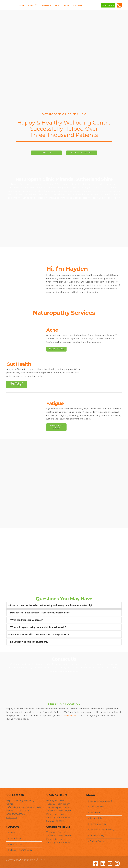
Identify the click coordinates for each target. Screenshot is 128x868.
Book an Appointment (100, 801)
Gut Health (14, 838)
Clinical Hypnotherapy (20, 850)
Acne (11, 832)
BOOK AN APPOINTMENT (86, 152)
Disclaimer (94, 812)
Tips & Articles (96, 806)
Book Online (108, 5)
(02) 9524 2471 (119, 5)
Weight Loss (15, 844)
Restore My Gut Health (16, 384)
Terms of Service (97, 824)
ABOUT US (42, 152)
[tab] (64, 605)
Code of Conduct (97, 841)
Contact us (12, 817)
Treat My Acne (56, 348)
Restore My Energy (56, 426)
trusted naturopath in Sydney (40, 184)
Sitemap (41, 859)
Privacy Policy (96, 818)
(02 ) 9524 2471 (21, 810)
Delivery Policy (96, 835)
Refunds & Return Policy (101, 829)
